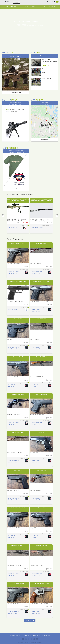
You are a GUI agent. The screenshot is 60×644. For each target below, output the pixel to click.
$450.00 (25, 267)
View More (16, 189)
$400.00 (25, 569)
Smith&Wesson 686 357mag (41, 583)
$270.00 (49, 493)
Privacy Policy (36, 635)
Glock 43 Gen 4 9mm (41, 395)
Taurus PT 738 (18, 319)
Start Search (45, 140)
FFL (30, 2)
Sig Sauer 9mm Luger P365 (18, 281)
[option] (11, 7)
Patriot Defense (13, 227)
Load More (30, 620)
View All (45, 88)
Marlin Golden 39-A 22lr (18, 432)
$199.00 (49, 305)
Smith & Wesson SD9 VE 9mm (41, 281)
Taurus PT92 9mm (18, 470)
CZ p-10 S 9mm (41, 508)
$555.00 (26, 493)
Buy (24, 2)
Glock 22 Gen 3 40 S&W (18, 244)
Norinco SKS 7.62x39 (41, 357)
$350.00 (49, 267)
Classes (41, 2)
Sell (27, 2)
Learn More (16, 140)
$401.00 (49, 222)
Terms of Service (27, 635)
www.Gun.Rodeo (13, 309)
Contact (19, 635)
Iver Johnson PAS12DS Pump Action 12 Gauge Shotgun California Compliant (39, 221)
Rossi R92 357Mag (41, 244)
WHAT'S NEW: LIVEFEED (49, 7)
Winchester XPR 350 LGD (18, 546)
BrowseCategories (9, 2)
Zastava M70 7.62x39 (41, 546)
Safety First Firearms (37, 227)
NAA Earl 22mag (41, 470)
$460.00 (49, 342)
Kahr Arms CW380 (18, 357)
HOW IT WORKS (30, 7)
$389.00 (49, 418)
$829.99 (26, 305)
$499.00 (25, 531)
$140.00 (26, 342)
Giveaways (35, 2)
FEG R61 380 (41, 432)
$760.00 (49, 607)
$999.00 (49, 569)
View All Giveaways (16, 92)
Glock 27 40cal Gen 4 (18, 583)
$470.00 (49, 380)
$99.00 (26, 418)
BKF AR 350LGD (41, 319)
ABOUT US (12, 635)
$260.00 (25, 380)
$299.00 (49, 456)
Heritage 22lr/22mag (18, 395)
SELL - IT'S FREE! (11, 7)
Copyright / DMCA (46, 635)
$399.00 (26, 607)
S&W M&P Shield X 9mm (18, 508)
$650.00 (26, 456)
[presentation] (3, 216)
